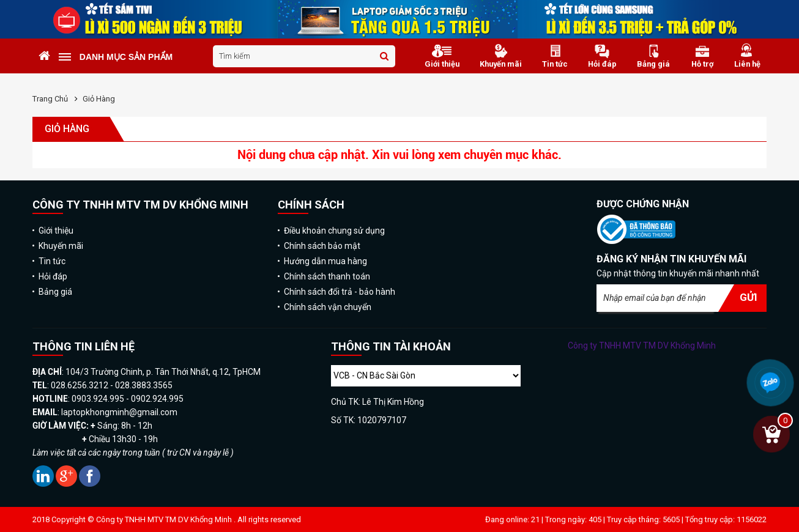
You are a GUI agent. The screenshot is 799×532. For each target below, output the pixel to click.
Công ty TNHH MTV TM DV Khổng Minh (642, 345)
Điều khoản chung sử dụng (334, 231)
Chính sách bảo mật (322, 246)
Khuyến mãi (61, 246)
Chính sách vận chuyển (328, 307)
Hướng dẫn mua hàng (325, 261)
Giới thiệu (56, 231)
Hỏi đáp (53, 276)
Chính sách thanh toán (327, 276)
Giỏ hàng (99, 99)
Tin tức (52, 261)
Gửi (749, 297)
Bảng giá (55, 292)
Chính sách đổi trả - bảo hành (340, 292)
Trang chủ (50, 99)
